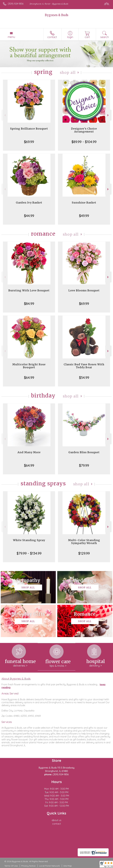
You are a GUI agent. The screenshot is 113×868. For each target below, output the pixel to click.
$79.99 (84, 465)
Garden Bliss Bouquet (84, 452)
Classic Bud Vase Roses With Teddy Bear (84, 366)
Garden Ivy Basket (29, 203)
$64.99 (29, 378)
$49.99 (84, 216)
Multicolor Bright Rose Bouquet (29, 366)
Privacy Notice (28, 866)
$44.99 (29, 216)
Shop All (68, 73)
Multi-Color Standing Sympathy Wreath (84, 542)
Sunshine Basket (84, 203)
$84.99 (29, 304)
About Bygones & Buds (16, 679)
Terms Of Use (11, 866)
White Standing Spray (29, 540)
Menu (11, 37)
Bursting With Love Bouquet (29, 290)
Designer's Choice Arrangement (84, 130)
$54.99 (84, 378)
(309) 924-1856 (16, 4)
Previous (5, 115)
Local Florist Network (49, 866)
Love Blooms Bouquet (84, 290)
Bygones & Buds (57, 15)
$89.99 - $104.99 (84, 142)
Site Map (68, 866)
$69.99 (29, 142)
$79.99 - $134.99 (29, 553)
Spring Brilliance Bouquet (29, 129)
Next (108, 115)
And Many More (29, 452)
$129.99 (84, 553)
